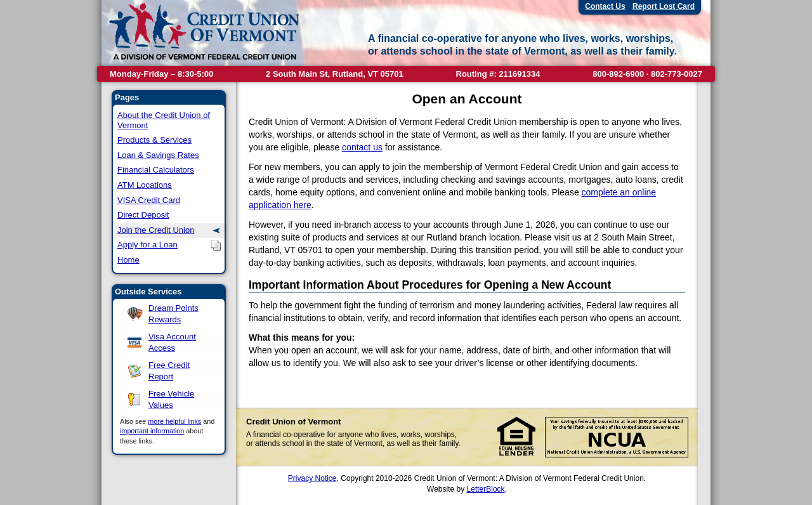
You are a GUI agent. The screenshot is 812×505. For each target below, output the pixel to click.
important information (152, 431)
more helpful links (174, 421)
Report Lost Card (664, 6)
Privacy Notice (312, 478)
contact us (362, 147)
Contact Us (605, 6)
